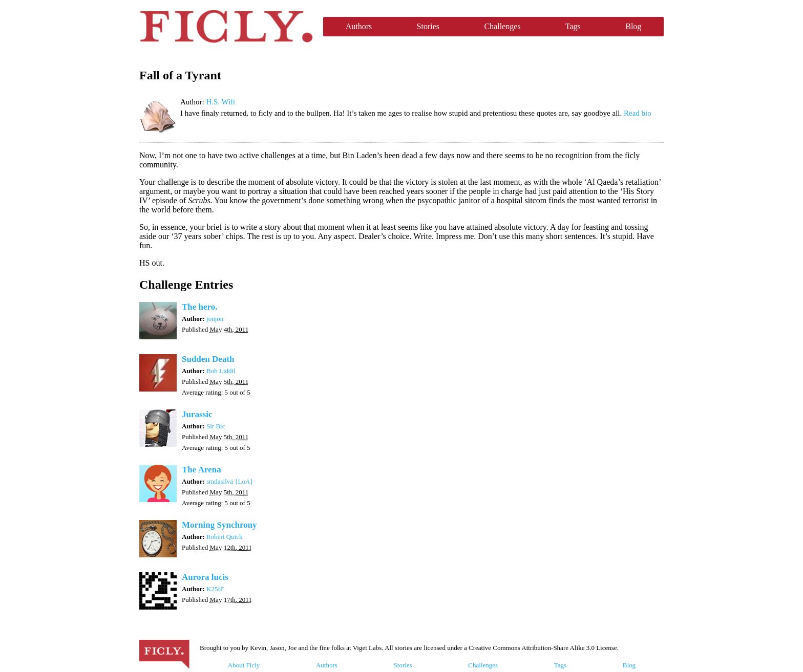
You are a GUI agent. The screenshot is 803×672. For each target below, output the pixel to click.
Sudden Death (208, 359)
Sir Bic (216, 426)
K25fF (215, 589)
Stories (428, 26)
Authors (359, 26)
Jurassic (197, 414)
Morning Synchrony (219, 525)
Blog (633, 26)
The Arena (202, 470)
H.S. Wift (220, 102)
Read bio (638, 113)
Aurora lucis (205, 577)
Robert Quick (224, 537)
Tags (573, 26)
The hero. (200, 307)
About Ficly (244, 665)
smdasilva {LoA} (230, 481)
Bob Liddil (221, 371)
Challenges (502, 26)
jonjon (215, 319)
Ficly (226, 27)
